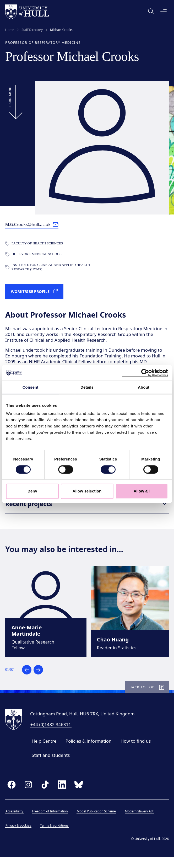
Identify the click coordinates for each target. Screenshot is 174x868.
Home (10, 30)
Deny (32, 491)
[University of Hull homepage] (27, 12)
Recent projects (87, 508)
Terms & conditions (54, 835)
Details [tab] (87, 387)
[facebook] (12, 794)
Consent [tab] (31, 387)
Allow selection (87, 491)
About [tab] (144, 387)
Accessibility (14, 821)
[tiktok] (45, 794)
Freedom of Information (50, 821)
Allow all (142, 491)
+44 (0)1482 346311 (51, 734)
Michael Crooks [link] (61, 30)
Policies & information (89, 750)
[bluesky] (79, 794)
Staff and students (51, 764)
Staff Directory (32, 30)
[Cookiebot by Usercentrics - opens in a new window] (145, 373)
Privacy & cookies (18, 835)
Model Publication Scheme (96, 821)
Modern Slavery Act (139, 821)
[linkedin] (62, 794)
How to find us (136, 750)
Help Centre (44, 750)
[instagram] (28, 794)
